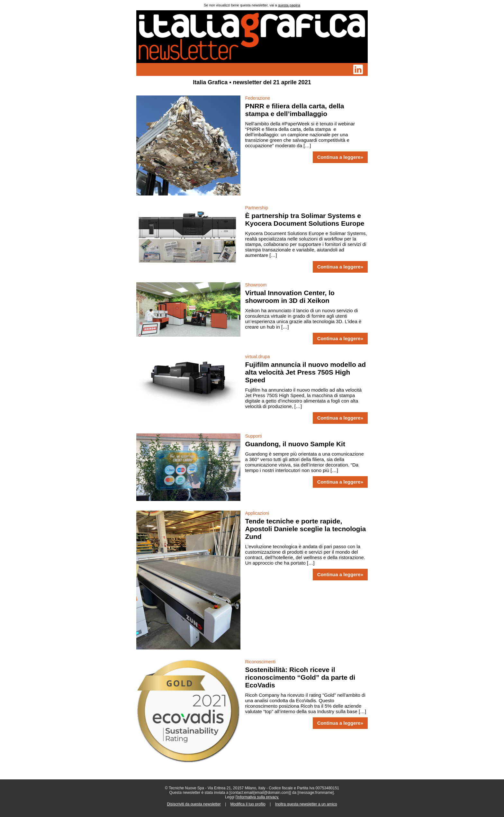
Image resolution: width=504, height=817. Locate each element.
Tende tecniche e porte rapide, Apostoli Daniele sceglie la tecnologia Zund (305, 529)
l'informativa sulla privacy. (257, 797)
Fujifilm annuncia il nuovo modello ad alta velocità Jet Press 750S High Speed (305, 372)
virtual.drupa (257, 357)
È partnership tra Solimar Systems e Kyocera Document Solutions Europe (305, 219)
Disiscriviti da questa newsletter (194, 804)
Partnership (256, 208)
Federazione (257, 98)
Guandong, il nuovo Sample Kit (295, 444)
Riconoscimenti (260, 662)
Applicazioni (257, 513)
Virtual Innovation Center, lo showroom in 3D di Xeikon (290, 297)
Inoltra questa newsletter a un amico (306, 804)
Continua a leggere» (340, 157)
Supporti (253, 436)
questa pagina (289, 5)
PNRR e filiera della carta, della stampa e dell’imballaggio (294, 110)
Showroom (256, 285)
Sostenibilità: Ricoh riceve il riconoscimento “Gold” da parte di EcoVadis (300, 677)
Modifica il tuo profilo (248, 804)
